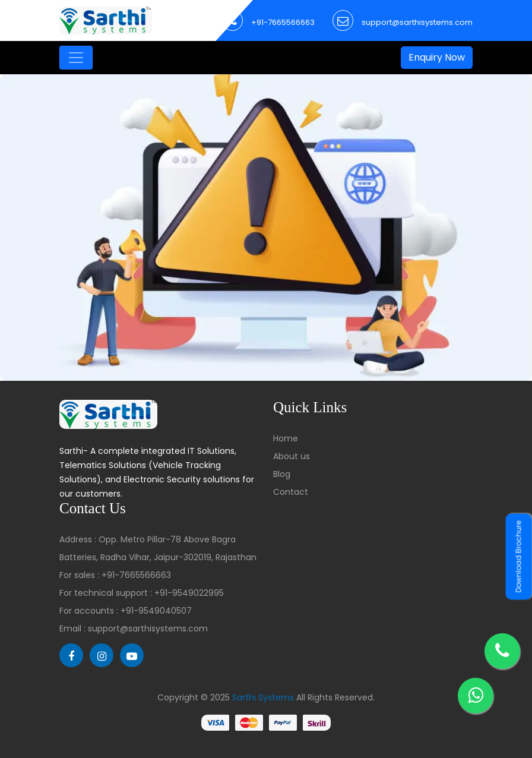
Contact (291, 492)
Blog (282, 474)
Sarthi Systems (263, 697)
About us (292, 456)
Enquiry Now (437, 57)
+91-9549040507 (156, 611)
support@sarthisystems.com (417, 22)
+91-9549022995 (189, 593)
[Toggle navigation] (76, 58)
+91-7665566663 (283, 22)
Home (286, 438)
